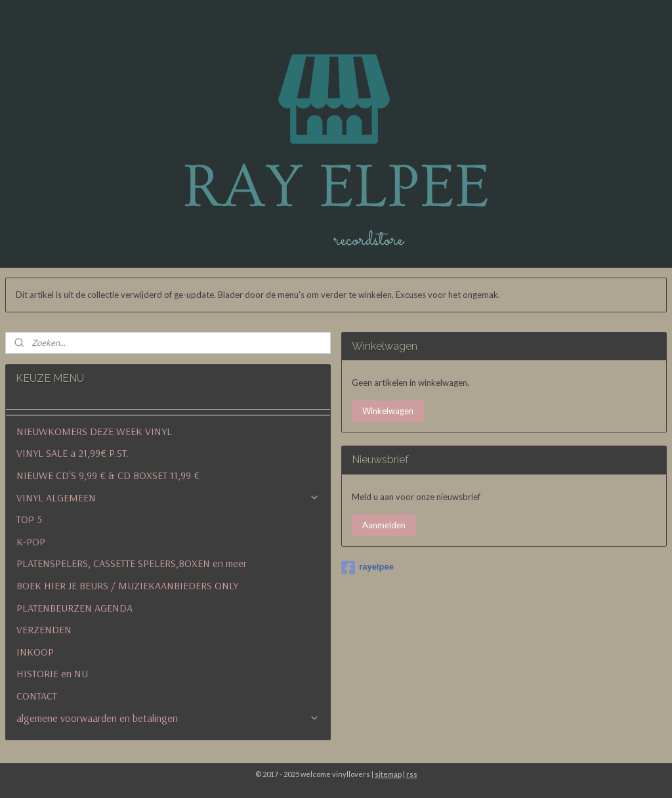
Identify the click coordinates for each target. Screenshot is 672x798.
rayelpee (367, 568)
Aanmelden (384, 525)
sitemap (388, 774)
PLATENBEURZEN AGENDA (74, 608)
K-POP (31, 541)
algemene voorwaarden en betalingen (168, 718)
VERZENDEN (44, 629)
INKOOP (35, 652)
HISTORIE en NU (52, 673)
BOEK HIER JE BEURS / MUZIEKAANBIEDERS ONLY (127, 585)
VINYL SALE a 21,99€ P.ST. (73, 453)
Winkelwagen (388, 411)
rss (412, 774)
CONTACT (37, 696)
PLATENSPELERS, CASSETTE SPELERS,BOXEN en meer (132, 563)
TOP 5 (29, 519)
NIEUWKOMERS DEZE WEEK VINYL (94, 431)
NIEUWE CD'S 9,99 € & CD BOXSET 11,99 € (108, 475)
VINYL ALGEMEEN (168, 497)
